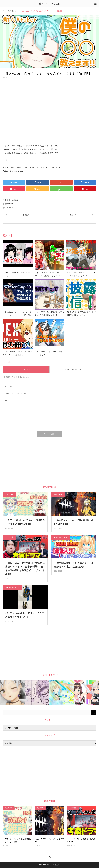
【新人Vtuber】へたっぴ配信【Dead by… (49, 840)
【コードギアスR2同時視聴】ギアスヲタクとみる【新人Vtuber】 (49, 314)
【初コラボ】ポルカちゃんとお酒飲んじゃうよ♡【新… (17, 840)
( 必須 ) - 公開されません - (16, 394)
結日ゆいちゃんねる (49, 4)
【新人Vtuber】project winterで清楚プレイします (49, 353)
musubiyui (14, 200)
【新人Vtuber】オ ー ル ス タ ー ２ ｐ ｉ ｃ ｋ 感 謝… (18, 314)
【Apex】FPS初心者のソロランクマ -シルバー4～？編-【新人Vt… (17, 353)
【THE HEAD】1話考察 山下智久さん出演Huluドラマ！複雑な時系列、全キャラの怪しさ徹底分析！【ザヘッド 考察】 (25, 568)
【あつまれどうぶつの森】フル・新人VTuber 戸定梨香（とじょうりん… (49, 274)
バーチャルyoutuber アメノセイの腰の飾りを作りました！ (24, 615)
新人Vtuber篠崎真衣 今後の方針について (17, 274)
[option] (12, 692)
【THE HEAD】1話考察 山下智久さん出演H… (81, 840)
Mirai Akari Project (61, 537)
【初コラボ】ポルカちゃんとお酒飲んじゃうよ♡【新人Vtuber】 (25, 522)
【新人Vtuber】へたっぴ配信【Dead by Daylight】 (73, 522)
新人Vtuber (12, 11)
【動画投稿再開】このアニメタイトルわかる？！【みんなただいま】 (74, 565)
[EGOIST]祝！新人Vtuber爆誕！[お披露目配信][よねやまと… (81, 314)
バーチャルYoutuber (12, 588)
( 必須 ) (9, 387)
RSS (50, 857)
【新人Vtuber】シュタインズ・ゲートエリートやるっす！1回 (81, 274)
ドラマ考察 (9, 537)
